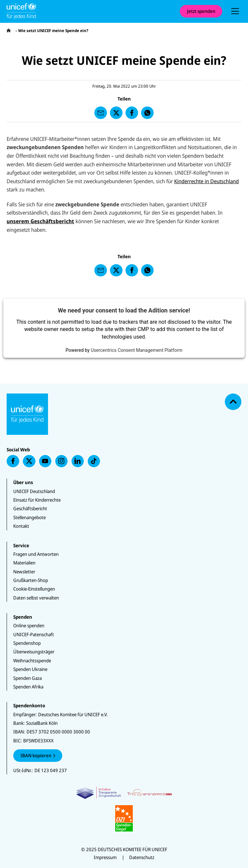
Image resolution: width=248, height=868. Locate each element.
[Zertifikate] (124, 809)
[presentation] (235, 11)
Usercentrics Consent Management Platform (137, 350)
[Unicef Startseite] (90, 11)
